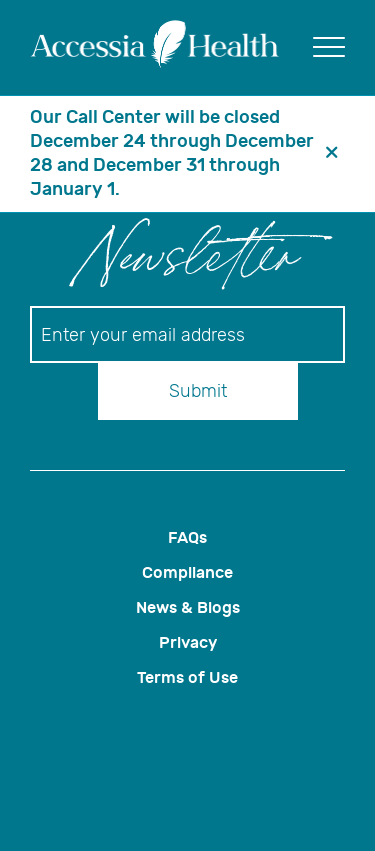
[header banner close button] (332, 154)
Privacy (188, 642)
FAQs (187, 537)
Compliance (187, 572)
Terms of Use (187, 677)
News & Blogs (188, 607)
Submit (198, 391)
